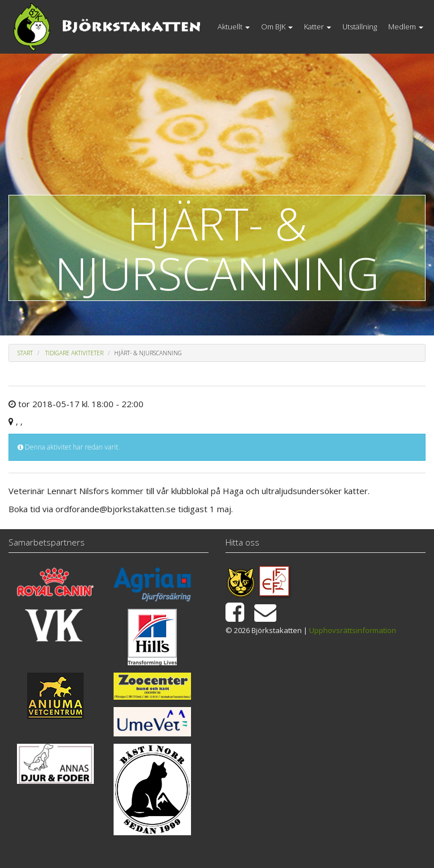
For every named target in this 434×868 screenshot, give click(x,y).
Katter (318, 27)
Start (25, 353)
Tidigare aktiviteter (74, 353)
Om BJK (277, 27)
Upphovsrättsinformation (353, 630)
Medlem (406, 27)
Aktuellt (234, 27)
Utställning (360, 27)
